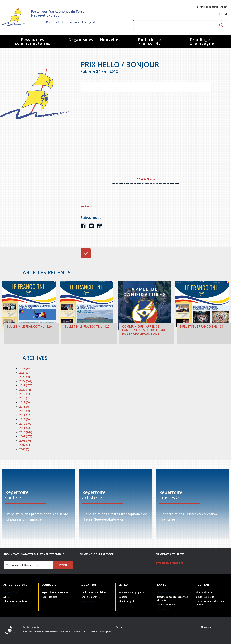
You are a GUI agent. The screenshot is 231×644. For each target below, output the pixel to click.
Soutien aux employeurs (131, 592)
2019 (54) (25, 394)
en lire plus (88, 206)
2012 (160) (26, 424)
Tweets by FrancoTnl (169, 563)
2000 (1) (24, 449)
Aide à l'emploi (126, 601)
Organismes (81, 40)
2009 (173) (26, 436)
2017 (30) (25, 402)
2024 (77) (25, 373)
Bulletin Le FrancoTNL (150, 41)
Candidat (124, 597)
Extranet (120, 627)
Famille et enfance (90, 597)
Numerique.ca (105, 632)
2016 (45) (25, 407)
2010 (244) (26, 432)
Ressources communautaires (33, 41)
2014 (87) (25, 415)
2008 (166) (26, 441)
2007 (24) (25, 445)
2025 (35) (25, 368)
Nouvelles (110, 40)
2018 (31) (25, 398)
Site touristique (204, 592)
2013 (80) (25, 419)
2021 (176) (26, 385)
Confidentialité (31, 627)
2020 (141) (26, 390)
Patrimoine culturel (207, 7)
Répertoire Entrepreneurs (55, 592)
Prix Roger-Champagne (202, 41)
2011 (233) (26, 428)
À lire (6, 597)
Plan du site (207, 627)
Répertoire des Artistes (15, 601)
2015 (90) (25, 411)
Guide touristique (205, 597)
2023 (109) (26, 377)
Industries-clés (49, 597)
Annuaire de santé (167, 605)
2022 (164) (26, 381)
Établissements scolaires (93, 592)
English (223, 7)
